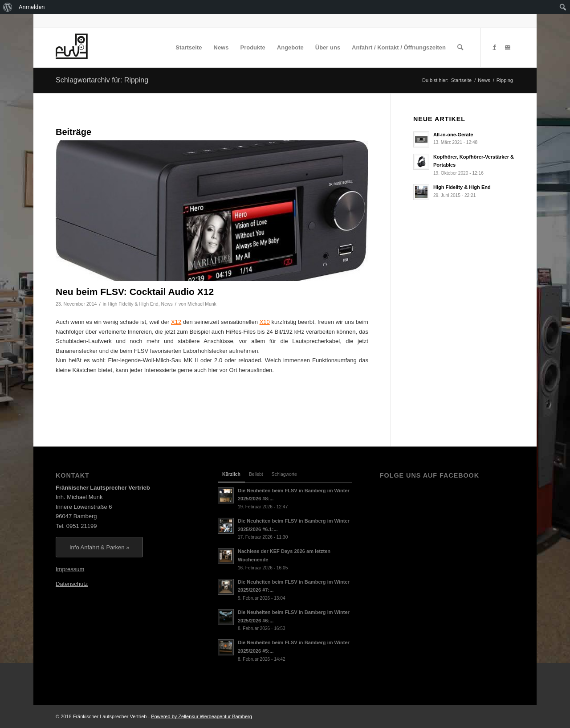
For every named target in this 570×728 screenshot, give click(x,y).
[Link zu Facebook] (494, 47)
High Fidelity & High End (133, 304)
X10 (265, 322)
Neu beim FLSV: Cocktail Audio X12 (135, 292)
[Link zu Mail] (508, 47)
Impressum (70, 569)
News (167, 304)
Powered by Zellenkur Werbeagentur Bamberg (202, 716)
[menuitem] (8, 7)
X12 (176, 322)
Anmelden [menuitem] (32, 7)
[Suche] (460, 48)
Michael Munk (202, 304)
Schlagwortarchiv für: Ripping (102, 80)
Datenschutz (72, 584)
